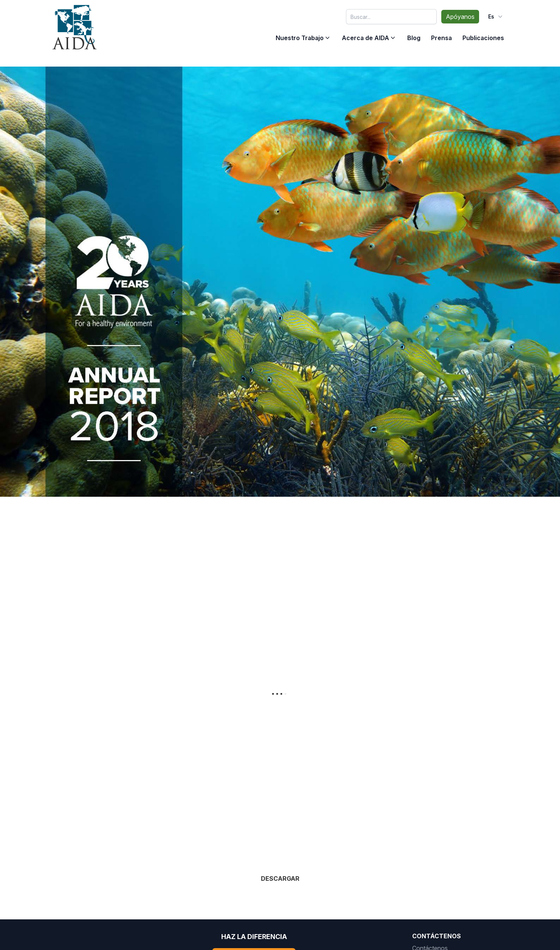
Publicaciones (483, 38)
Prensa (441, 38)
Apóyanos (460, 17)
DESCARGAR (280, 880)
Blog (414, 38)
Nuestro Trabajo (300, 38)
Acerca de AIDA (365, 38)
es (496, 17)
